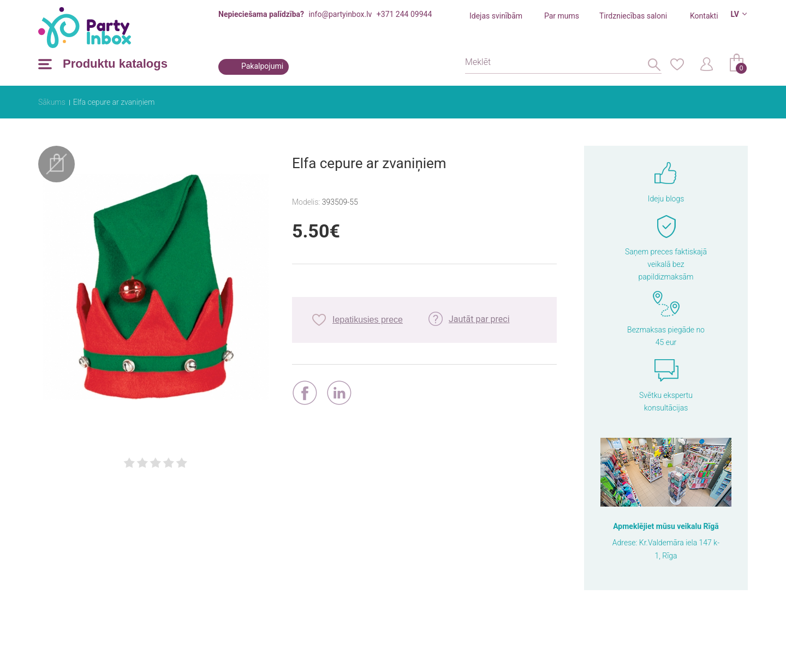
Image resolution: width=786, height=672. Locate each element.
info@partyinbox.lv (340, 14)
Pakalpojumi (262, 66)
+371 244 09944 (404, 14)
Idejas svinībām (496, 16)
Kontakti (704, 16)
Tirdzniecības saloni (633, 16)
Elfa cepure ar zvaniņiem (114, 102)
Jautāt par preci (479, 319)
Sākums (52, 102)
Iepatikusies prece (368, 320)
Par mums (562, 16)
